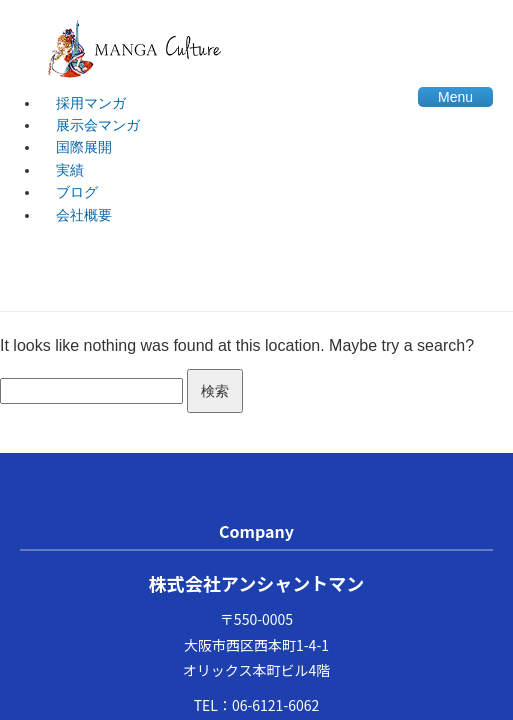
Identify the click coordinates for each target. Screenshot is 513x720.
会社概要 (84, 215)
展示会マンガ (98, 125)
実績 (70, 170)
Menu (455, 97)
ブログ (77, 192)
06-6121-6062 (275, 705)
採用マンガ (91, 103)
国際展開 (84, 147)
